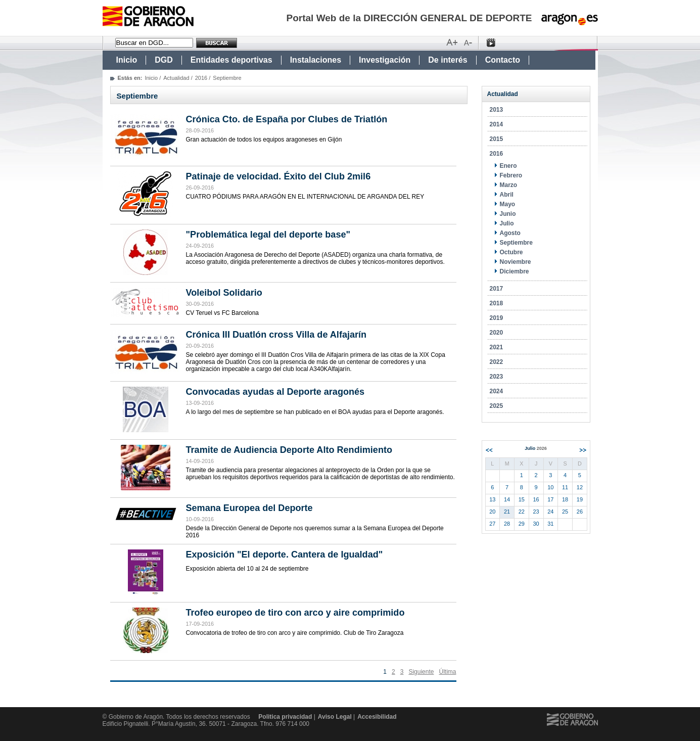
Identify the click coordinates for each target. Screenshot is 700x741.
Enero (508, 166)
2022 (497, 362)
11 (565, 487)
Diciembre (515, 271)
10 (550, 487)
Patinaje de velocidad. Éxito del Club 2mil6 (278, 176)
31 (550, 524)
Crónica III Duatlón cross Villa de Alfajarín (276, 335)
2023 (497, 377)
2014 (497, 124)
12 (580, 487)
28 (507, 524)
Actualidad (176, 78)
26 (580, 512)
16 (536, 499)
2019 (497, 318)
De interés (448, 60)
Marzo (509, 185)
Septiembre (516, 243)
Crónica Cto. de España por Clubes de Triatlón (287, 119)
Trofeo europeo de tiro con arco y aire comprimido (295, 613)
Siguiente (421, 672)
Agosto (510, 233)
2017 (497, 289)
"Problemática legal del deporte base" (268, 235)
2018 (497, 303)
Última (447, 672)
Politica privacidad (285, 717)
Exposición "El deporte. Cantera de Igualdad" (285, 554)
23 (536, 512)
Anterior (489, 450)
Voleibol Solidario (224, 293)
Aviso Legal (335, 717)
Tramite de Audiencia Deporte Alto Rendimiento (289, 450)
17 (550, 499)
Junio (508, 214)
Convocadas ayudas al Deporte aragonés (275, 392)
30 (536, 524)
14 (507, 499)
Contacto (503, 60)
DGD (164, 60)
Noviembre (516, 262)
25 (565, 512)
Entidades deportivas (231, 60)
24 (550, 512)
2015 (497, 139)
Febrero (511, 175)
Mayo (508, 204)
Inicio (127, 60)
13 (492, 499)
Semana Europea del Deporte (249, 508)
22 (522, 512)
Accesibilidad (377, 717)
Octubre (511, 252)
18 (565, 499)
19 (580, 499)
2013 (497, 110)
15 (522, 499)
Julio (507, 223)
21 (507, 512)
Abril (507, 195)
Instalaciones (316, 60)
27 (492, 524)
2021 (497, 347)
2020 (497, 333)
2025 (497, 406)
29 (522, 524)
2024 (497, 391)
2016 (201, 78)
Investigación (385, 60)
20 (492, 512)
